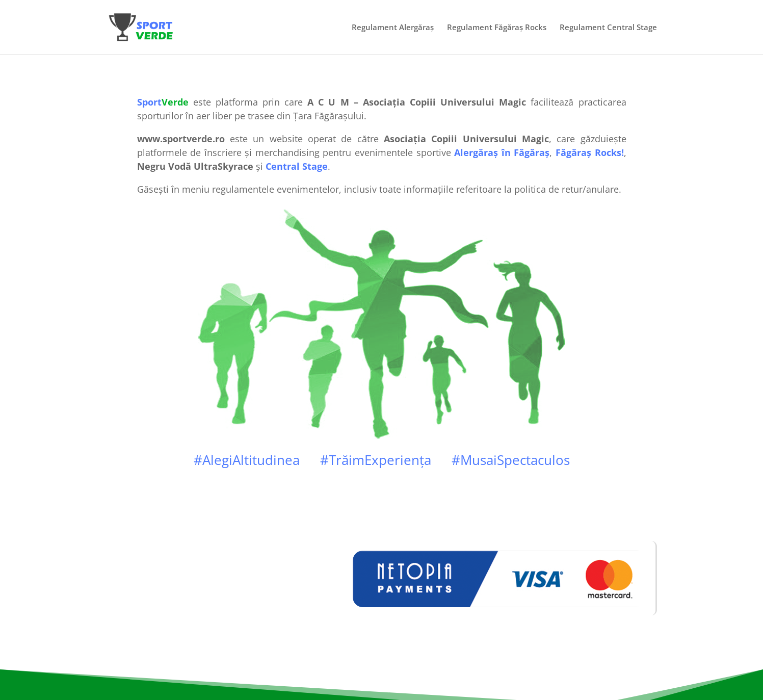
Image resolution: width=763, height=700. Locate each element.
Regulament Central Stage (608, 28)
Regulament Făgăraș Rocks (497, 28)
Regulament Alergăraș (393, 28)
